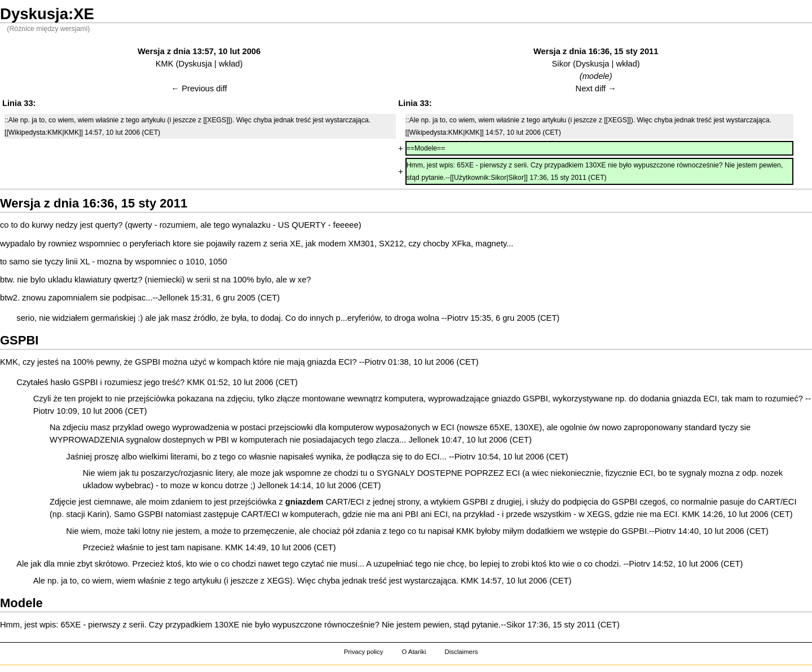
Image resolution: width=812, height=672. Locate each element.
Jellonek (173, 298)
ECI (345, 362)
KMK (165, 64)
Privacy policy (364, 652)
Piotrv (458, 318)
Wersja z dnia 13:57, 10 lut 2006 (199, 51)
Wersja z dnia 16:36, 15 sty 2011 (596, 51)
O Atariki (414, 652)
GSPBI (147, 362)
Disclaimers (461, 652)
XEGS (599, 514)
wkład (229, 64)
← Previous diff (199, 89)
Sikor (561, 64)
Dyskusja (195, 64)
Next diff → (596, 89)
